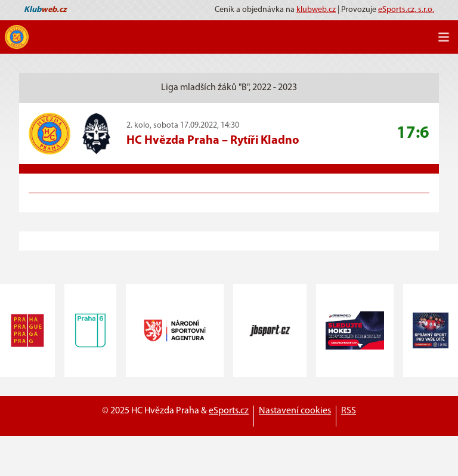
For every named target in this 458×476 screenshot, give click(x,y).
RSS (349, 411)
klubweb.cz (316, 10)
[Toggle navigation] (444, 37)
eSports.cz (229, 411)
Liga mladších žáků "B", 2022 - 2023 (229, 88)
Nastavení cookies (295, 411)
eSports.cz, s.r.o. (406, 10)
